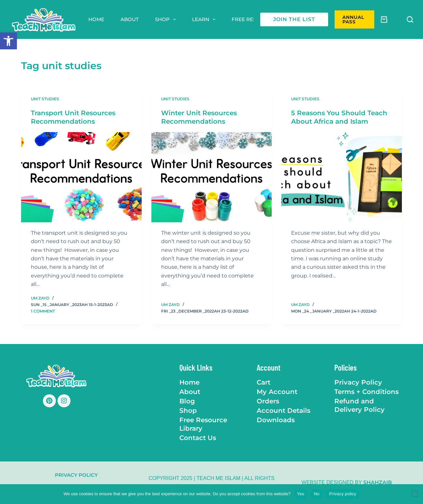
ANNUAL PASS (353, 19)
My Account (277, 391)
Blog (187, 401)
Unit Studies (45, 99)
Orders (268, 401)
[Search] (410, 19)
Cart (263, 382)
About (130, 19)
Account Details (283, 410)
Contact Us (198, 437)
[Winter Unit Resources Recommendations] (212, 177)
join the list (294, 19)
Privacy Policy (358, 382)
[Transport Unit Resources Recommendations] (81, 177)
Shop (167, 19)
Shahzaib (378, 482)
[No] (415, 494)
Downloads (276, 420)
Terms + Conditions (366, 391)
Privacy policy (343, 494)
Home (96, 19)
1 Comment (43, 311)
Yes (301, 494)
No (317, 494)
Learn (205, 19)
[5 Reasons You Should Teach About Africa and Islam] (342, 177)
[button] (8, 41)
